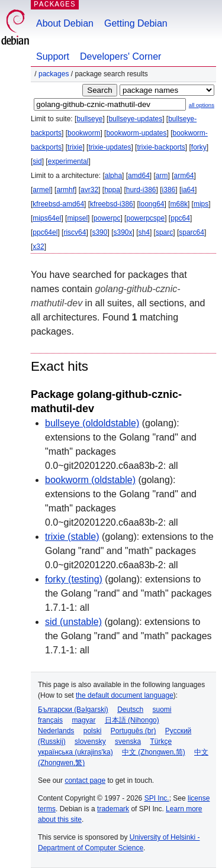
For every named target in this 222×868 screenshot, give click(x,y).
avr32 (89, 190)
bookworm (84, 133)
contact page (85, 780)
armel (41, 190)
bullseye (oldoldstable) (92, 423)
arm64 (184, 176)
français (50, 720)
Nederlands (56, 731)
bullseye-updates (135, 119)
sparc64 (192, 232)
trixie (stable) (72, 537)
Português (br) (133, 731)
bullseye (89, 119)
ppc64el (45, 232)
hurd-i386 (141, 190)
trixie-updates (110, 147)
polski (93, 731)
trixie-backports (161, 147)
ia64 (188, 190)
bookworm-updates (136, 133)
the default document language (125, 695)
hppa (112, 190)
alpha (113, 176)
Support (53, 56)
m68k (179, 204)
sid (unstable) (73, 622)
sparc (164, 232)
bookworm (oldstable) (90, 480)
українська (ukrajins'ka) (75, 752)
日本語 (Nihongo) (132, 720)
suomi (162, 710)
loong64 (152, 204)
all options (202, 105)
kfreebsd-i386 (112, 204)
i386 (169, 190)
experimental (68, 161)
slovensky (90, 741)
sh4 (144, 232)
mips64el (47, 218)
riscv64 (75, 232)
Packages (54, 74)
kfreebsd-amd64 (58, 204)
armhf (65, 190)
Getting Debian (136, 23)
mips (201, 204)
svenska (128, 741)
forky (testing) (74, 579)
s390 (99, 232)
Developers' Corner (120, 56)
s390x (123, 232)
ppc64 (180, 218)
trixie (75, 147)
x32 (38, 247)
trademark (113, 809)
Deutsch (130, 710)
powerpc (107, 218)
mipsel (77, 218)
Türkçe (161, 741)
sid (37, 161)
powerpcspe (145, 218)
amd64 (139, 176)
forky (199, 147)
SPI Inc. (157, 798)
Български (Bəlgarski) (73, 710)
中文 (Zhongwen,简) (154, 752)
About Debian (65, 23)
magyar (83, 720)
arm (162, 176)
